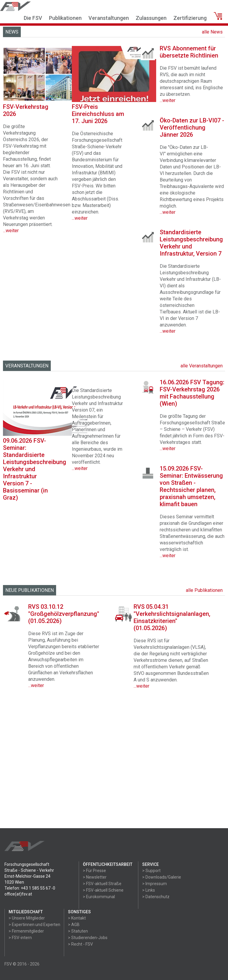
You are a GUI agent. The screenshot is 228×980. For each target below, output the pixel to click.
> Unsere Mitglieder (27, 918)
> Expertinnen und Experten (34, 925)
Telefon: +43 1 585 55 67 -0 (30, 888)
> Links (149, 890)
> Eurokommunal (99, 897)
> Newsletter (95, 877)
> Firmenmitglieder (26, 931)
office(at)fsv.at (18, 894)
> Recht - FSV (80, 944)
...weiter (80, 468)
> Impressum (155, 884)
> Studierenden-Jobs (88, 938)
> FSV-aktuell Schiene (103, 890)
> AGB (74, 925)
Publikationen (65, 18)
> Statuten (78, 931)
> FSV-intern (20, 938)
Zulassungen (151, 18)
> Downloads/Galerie (162, 877)
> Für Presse (94, 871)
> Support (151, 871)
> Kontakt (77, 918)
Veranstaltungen (109, 18)
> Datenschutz (156, 897)
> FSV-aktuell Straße (102, 884)
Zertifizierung (190, 18)
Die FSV (33, 18)
